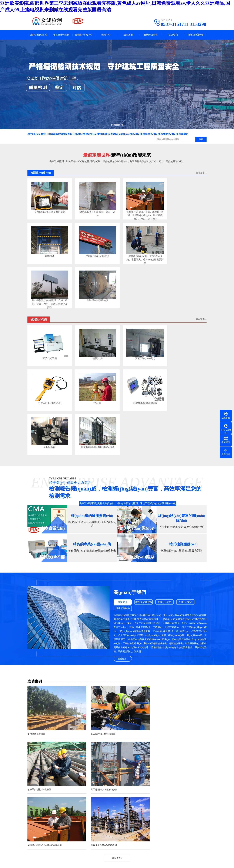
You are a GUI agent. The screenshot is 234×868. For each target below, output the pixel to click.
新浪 (57, 782)
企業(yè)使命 (165, 505)
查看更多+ (123, 562)
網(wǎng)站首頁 (39, 35)
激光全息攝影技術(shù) (83, 752)
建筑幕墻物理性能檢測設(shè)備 (183, 350)
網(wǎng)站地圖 (143, 844)
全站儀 (48, 350)
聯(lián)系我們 (195, 35)
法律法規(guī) (111, 814)
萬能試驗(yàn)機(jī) (138, 308)
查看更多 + (201, 173)
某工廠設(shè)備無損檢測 (101, 635)
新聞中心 (106, 35)
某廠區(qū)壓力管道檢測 (162, 635)
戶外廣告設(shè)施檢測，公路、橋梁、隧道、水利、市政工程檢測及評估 (138, 253)
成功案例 (128, 35)
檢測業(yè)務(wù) (83, 35)
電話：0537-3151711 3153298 (145, 808)
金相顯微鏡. (138, 350)
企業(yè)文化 (186, 505)
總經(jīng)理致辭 (144, 505)
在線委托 (173, 35)
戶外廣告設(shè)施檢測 (48, 252)
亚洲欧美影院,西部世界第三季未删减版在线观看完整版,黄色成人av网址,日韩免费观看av (46, 866)
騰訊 (50, 782)
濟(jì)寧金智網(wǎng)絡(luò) (177, 844)
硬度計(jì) (93, 308)
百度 (44, 782)
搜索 (201, 139)
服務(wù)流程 (151, 35)
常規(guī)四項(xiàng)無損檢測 (48, 210)
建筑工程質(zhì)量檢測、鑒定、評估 (93, 211)
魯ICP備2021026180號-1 (123, 844)
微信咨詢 (5, 857)
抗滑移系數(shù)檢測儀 (93, 350)
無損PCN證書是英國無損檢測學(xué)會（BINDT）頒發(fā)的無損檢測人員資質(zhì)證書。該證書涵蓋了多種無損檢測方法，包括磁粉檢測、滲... (181, 736)
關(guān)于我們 (61, 35)
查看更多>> (138, 715)
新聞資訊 (109, 801)
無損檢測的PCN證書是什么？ (85, 725)
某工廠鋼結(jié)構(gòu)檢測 (41, 689)
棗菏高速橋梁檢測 (36, 635)
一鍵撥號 (5, 854)
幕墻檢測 (183, 210)
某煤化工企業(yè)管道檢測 (163, 689)
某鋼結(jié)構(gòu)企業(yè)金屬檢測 (106, 689)
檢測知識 (109, 819)
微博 (71, 782)
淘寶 (64, 782)
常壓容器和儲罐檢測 (183, 252)
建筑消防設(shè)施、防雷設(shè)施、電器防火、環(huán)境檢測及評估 (93, 253)
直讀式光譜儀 (48, 308)
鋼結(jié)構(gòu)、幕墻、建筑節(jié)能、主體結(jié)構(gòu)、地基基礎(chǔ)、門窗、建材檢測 (138, 211)
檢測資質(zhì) (123, 511)
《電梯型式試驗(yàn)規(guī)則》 (87, 763)
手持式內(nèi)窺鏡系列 (183, 308)
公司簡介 (123, 505)
